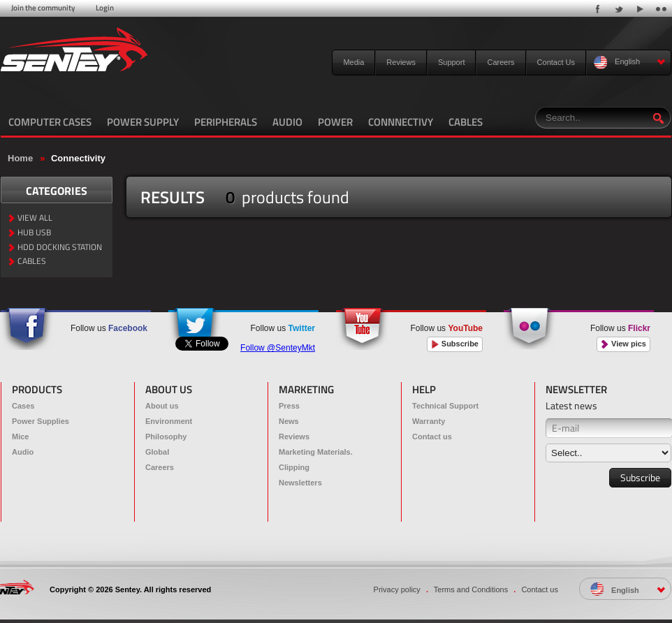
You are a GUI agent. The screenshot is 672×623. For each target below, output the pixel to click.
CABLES (466, 122)
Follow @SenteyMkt (278, 348)
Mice (20, 437)
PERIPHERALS (226, 122)
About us (162, 406)
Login (105, 8)
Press (289, 406)
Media (353, 62)
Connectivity (78, 158)
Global (157, 452)
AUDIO (287, 122)
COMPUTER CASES (50, 122)
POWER (335, 122)
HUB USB (34, 233)
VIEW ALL (35, 218)
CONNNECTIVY (401, 122)
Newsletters (300, 483)
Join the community (43, 8)
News (289, 421)
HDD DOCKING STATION (60, 248)
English (630, 63)
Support (452, 62)
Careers (501, 62)
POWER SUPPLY (143, 122)
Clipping (294, 467)
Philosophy (166, 437)
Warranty (429, 421)
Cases (23, 406)
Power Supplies (41, 421)
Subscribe (455, 344)
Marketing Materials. (316, 452)
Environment (169, 421)
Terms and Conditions (471, 589)
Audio (23, 452)
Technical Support (445, 406)
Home (20, 158)
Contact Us (556, 62)
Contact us (432, 437)
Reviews (401, 62)
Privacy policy (397, 589)
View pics (623, 344)
